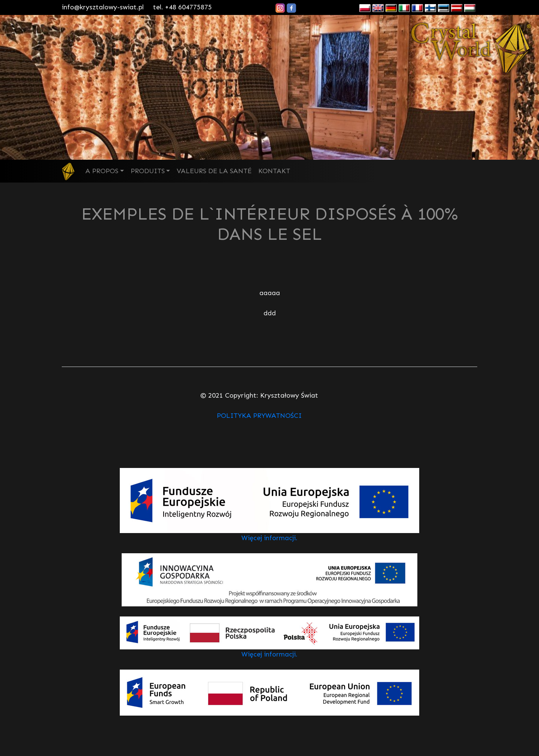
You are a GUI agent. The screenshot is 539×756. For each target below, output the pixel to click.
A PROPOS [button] (102, 171)
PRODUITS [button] (148, 171)
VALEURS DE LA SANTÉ (214, 171)
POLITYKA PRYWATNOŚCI (259, 416)
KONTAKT (274, 171)
